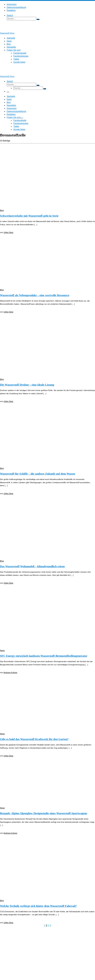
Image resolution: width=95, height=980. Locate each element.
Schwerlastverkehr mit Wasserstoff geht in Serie (29, 216)
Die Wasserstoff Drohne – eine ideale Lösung (27, 385)
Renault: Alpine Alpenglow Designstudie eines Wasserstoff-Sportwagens (44, 813)
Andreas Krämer (10, 672)
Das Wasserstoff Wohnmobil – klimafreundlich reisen (32, 566)
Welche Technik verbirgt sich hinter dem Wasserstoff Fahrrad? (38, 906)
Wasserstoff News (15, 933)
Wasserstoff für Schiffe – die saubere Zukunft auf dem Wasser (38, 474)
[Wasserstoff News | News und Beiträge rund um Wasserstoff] (4, 30)
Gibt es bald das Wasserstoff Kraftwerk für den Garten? (34, 739)
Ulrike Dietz (8, 232)
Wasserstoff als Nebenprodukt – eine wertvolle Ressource (35, 295)
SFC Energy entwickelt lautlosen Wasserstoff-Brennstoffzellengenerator (44, 656)
